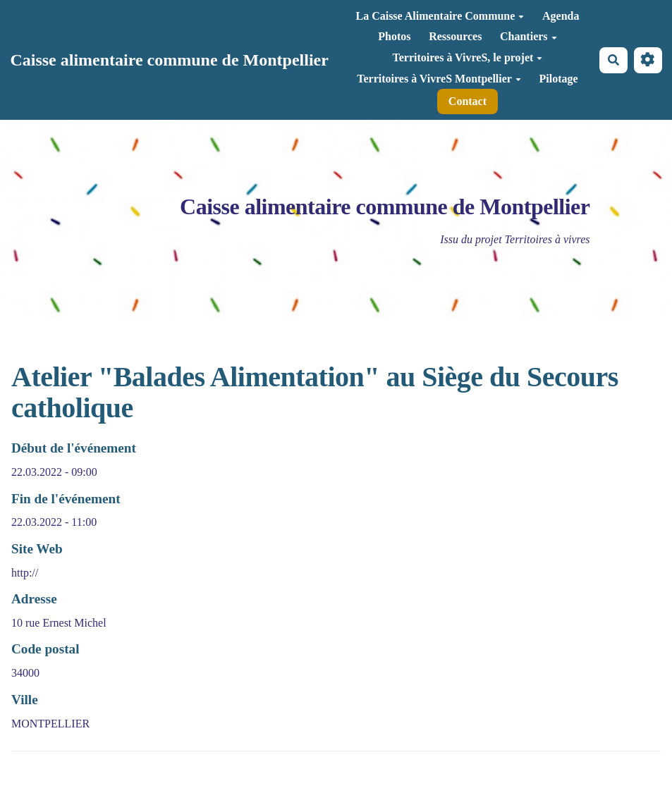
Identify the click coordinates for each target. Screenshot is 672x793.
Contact (468, 101)
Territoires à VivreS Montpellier (439, 79)
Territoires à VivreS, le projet (468, 57)
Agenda (561, 16)
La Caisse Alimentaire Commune (440, 16)
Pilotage (559, 79)
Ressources (455, 36)
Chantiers (529, 36)
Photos (394, 36)
